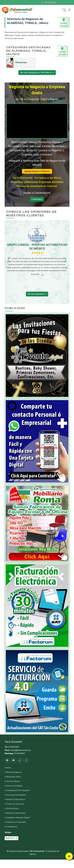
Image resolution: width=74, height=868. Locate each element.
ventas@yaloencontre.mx (20, 750)
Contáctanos (37, 199)
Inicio (9, 768)
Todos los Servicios (15, 804)
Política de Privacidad (16, 822)
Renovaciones (13, 809)
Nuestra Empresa (14, 772)
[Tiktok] (20, 760)
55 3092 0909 (14, 747)
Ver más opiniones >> (37, 294)
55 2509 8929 (19, 753)
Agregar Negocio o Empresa (37, 171)
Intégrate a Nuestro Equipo (18, 818)
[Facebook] (7, 760)
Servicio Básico (13, 781)
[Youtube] (13, 760)
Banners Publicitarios (16, 799)
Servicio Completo (15, 786)
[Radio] (26, 760)
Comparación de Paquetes (18, 790)
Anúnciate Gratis (14, 777)
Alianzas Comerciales (16, 813)
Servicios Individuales (16, 795)
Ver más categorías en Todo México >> (37, 73)
